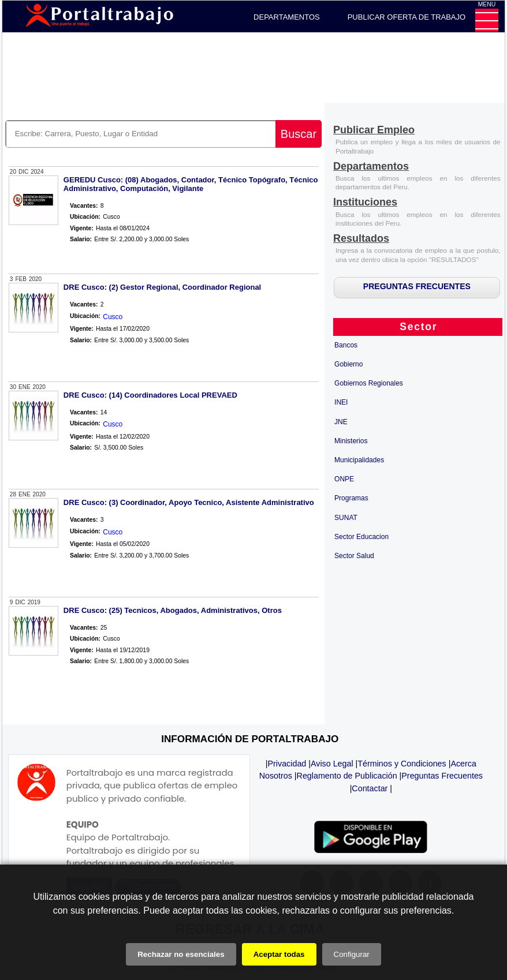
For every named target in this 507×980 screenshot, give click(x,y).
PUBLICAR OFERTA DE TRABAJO (407, 17)
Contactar (370, 788)
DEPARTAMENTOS (287, 17)
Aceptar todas (279, 954)
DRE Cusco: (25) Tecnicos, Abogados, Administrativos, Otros (173, 610)
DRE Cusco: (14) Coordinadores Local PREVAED (150, 395)
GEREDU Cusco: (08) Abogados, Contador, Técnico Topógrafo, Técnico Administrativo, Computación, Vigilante (191, 184)
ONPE (344, 479)
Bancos (346, 345)
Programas (351, 498)
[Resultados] (361, 239)
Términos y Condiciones (402, 764)
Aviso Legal (332, 764)
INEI (341, 402)
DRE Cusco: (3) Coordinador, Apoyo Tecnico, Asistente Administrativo (189, 502)
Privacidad (287, 764)
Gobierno (348, 364)
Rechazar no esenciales (181, 954)
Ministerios (351, 441)
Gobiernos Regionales (369, 383)
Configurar (352, 954)
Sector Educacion (361, 537)
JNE (341, 422)
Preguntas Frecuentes (442, 776)
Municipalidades (359, 460)
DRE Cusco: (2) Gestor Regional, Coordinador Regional (162, 287)
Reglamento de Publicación (347, 776)
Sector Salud (354, 556)
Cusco (113, 317)
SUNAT (346, 518)
